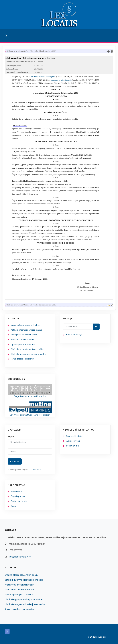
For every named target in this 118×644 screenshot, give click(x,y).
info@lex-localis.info (20, 557)
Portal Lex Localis (19, 501)
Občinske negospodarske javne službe (28, 354)
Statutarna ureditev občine (23, 340)
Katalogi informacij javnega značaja (27, 330)
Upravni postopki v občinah (23, 345)
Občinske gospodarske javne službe (27, 349)
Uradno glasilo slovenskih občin (25, 325)
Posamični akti (73, 446)
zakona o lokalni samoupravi (43, 76)
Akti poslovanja (73, 441)
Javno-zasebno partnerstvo (23, 359)
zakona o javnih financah (61, 80)
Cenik (13, 506)
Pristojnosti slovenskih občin (24, 335)
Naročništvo (16, 492)
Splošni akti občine (75, 436)
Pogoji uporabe (18, 496)
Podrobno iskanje (74, 335)
